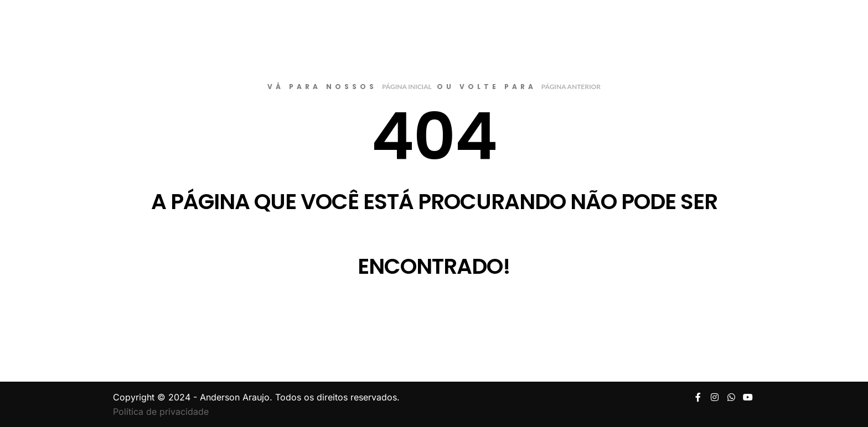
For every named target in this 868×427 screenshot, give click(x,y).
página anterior (571, 87)
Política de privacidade (161, 412)
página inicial (407, 87)
